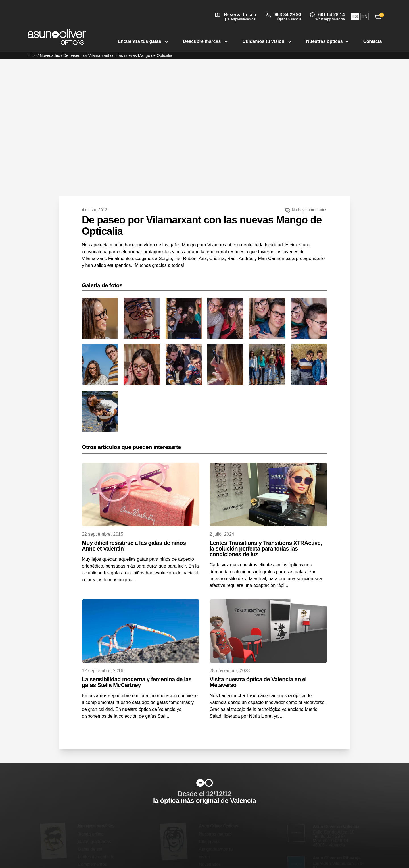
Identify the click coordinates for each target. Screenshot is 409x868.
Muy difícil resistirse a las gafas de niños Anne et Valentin (134, 546)
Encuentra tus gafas (144, 41)
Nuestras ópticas (328, 41)
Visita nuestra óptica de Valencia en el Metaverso (258, 682)
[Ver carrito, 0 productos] (378, 16)
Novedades (50, 55)
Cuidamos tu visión (268, 41)
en (365, 16)
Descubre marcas (206, 41)
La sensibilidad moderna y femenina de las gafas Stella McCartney (137, 682)
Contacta (373, 41)
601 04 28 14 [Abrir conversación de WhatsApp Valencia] (331, 15)
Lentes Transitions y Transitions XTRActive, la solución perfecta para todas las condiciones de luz (266, 549)
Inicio (32, 55)
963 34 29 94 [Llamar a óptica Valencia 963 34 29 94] (288, 15)
